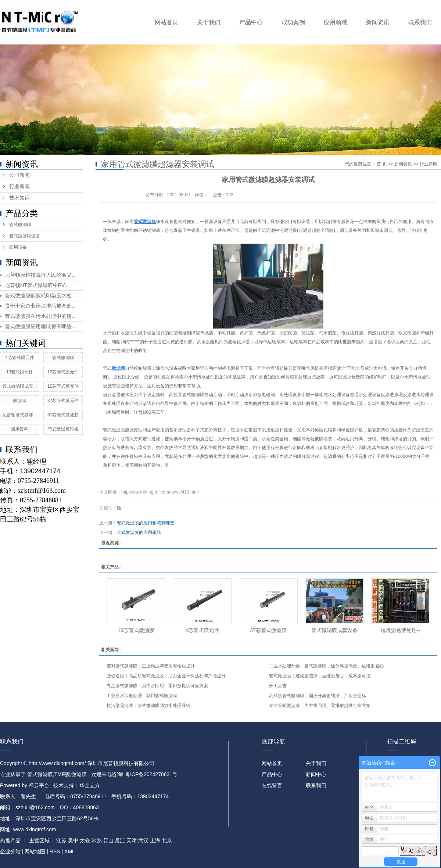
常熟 (97, 840)
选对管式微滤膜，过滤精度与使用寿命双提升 (151, 666)
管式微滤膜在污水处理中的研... (40, 316)
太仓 (85, 840)
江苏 (61, 840)
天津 (132, 840)
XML (70, 851)
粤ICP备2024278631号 (151, 774)
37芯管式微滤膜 (268, 630)
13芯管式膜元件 (63, 372)
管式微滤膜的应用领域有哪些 (146, 523)
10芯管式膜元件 (63, 386)
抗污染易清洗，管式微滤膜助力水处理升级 (148, 706)
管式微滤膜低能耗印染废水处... (40, 295)
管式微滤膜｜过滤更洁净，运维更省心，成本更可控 (320, 676)
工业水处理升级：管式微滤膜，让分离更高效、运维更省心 (326, 666)
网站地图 (36, 851)
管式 (107, 368)
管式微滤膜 (20, 225)
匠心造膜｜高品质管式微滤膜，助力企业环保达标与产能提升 (166, 676)
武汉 (143, 840)
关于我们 (209, 22)
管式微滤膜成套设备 (334, 630)
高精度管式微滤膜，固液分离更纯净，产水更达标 (318, 696)
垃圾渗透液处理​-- (400, 630)
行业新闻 (19, 186)
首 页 (382, 164)
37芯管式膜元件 (63, 401)
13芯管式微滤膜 (136, 630)
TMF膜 (62, 774)
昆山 (108, 840)
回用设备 (18, 247)
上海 (155, 840)
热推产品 (10, 840)
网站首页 (166, 22)
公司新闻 (19, 175)
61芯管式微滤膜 (63, 415)
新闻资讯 (378, 22)
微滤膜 (19, 401)
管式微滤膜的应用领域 (139, 532)
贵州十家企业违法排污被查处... (40, 306)
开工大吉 (278, 686)
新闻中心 (316, 774)
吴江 (120, 840)
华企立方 (90, 785)
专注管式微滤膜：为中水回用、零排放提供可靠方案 (157, 686)
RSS (55, 851)
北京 (167, 840)
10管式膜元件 (20, 372)
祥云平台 (39, 785)
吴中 (73, 840)
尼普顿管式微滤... (19, 415)
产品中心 (251, 22)
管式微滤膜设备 (25, 236)
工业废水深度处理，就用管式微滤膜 (142, 696)
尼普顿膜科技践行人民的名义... (40, 275)
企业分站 (10, 851)
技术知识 (19, 198)
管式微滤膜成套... (19, 386)
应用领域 (336, 22)
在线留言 (272, 785)
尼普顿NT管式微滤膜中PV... (37, 285)
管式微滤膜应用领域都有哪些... (40, 326)
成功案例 (293, 22)
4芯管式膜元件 (20, 358)
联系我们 (420, 22)
